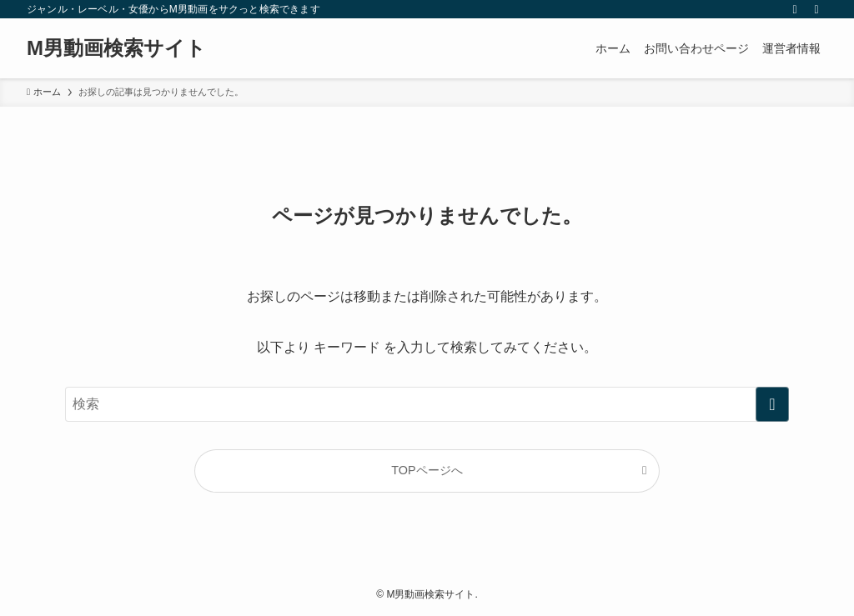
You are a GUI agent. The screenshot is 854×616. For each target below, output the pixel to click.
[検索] (816, 9)
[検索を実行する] (772, 404)
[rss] (795, 9)
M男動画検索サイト (116, 48)
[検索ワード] (427, 404)
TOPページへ (427, 470)
